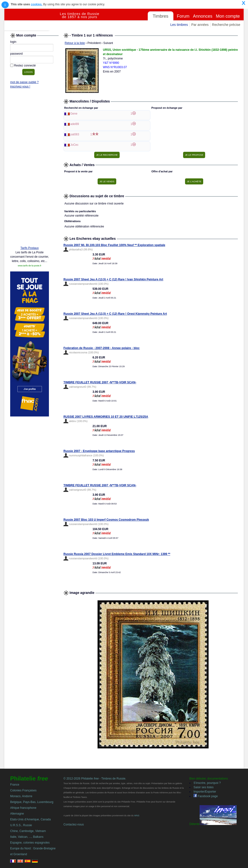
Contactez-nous (74, 824)
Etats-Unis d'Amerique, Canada (31, 819)
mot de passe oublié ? (24, 82)
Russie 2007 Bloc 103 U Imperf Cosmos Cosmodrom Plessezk (106, 520)
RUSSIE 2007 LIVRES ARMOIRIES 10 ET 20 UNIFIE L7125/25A (106, 417)
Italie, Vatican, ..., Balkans (27, 837)
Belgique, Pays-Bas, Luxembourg (32, 802)
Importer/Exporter (205, 792)
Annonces (203, 16)
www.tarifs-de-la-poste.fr (29, 266)
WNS (137, 816)
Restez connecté (25, 66)
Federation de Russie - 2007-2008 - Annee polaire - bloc (101, 348)
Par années (200, 25)
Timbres (161, 16)
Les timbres (179, 25)
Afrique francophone (23, 808)
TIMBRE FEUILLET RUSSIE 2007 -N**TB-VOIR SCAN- (100, 382)
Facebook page (206, 796)
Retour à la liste (75, 43)
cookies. (37, 4)
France (15, 785)
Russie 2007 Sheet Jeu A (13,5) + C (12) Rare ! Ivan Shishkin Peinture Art (113, 279)
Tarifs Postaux (29, 248)
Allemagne (17, 814)
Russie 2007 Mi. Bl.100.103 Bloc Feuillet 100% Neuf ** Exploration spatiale (114, 245)
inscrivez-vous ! (20, 87)
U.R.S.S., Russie (21, 825)
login (13, 42)
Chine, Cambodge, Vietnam (28, 831)
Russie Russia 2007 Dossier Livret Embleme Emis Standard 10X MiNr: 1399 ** (117, 554)
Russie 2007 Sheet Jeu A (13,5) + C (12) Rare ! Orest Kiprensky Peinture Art (115, 314)
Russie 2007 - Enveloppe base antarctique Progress (99, 451)
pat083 (75, 134)
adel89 (75, 124)
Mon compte (228, 16)
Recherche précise (226, 25)
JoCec (74, 145)
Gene (74, 114)
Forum (183, 16)
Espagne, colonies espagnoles (30, 843)
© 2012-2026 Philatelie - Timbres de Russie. (95, 779)
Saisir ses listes (204, 787)
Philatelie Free (32, 20)
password (16, 54)
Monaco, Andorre (21, 796)
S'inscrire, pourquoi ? (207, 783)
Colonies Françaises (23, 790)
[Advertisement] (30, 168)
